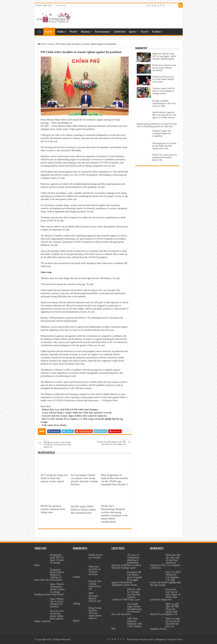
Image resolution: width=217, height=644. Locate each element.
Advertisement (60, 5)
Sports (132, 32)
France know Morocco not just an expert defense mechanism (164, 68)
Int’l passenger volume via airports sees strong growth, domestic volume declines (84, 480)
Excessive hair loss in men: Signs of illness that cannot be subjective (75, 416)
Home (40, 31)
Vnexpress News (146, 639)
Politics (61, 32)
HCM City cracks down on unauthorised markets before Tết (165, 157)
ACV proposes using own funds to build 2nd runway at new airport (54, 478)
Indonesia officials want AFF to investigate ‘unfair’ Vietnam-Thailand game (164, 56)
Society (49, 32)
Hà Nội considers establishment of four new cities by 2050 (164, 103)
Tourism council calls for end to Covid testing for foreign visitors (164, 91)
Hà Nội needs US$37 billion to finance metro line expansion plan (83, 510)
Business (86, 32)
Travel (144, 32)
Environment (102, 32)
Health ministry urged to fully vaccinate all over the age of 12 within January (164, 115)
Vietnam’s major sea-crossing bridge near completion (162, 133)
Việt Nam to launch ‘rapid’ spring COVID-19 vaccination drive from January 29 (58, 444)
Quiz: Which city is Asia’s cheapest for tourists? (57, 603)
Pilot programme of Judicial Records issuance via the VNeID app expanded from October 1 (115, 480)
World (73, 32)
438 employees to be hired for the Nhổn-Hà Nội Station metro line (164, 146)
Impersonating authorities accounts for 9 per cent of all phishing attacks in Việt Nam (157, 125)
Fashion (156, 32)
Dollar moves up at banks (96, 556)
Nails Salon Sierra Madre (54, 425)
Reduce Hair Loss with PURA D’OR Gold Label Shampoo (70, 410)
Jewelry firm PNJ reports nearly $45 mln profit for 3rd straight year (111, 442)
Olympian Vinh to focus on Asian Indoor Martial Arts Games (163, 79)
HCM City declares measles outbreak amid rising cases (53, 509)
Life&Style (120, 32)
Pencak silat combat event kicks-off (95, 585)
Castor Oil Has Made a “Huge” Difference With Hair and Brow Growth (77, 413)
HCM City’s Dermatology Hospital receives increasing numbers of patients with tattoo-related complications (114, 514)
